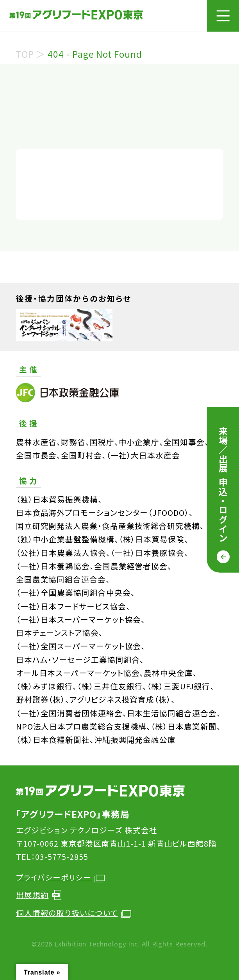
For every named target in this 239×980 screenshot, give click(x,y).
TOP (25, 54)
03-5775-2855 (62, 857)
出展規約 (39, 895)
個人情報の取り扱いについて (74, 913)
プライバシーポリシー (60, 877)
